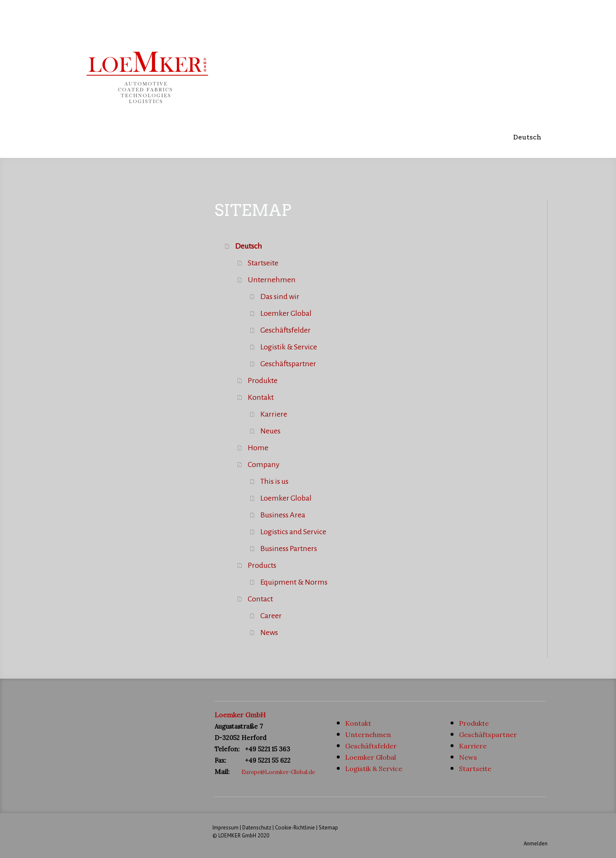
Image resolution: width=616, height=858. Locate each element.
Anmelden (536, 844)
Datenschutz (257, 828)
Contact (260, 599)
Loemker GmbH (240, 715)
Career (271, 616)
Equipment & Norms (294, 582)
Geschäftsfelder (286, 330)
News (269, 632)
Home (258, 448)
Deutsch (527, 137)
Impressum (225, 828)
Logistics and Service (293, 532)
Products (262, 565)
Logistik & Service (289, 347)
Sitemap (328, 828)
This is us (274, 481)
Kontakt (261, 397)
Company (264, 464)
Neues (270, 431)
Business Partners (289, 548)
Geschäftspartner (288, 364)
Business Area (283, 515)
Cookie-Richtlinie (295, 828)
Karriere (274, 414)
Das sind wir (280, 296)
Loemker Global (286, 313)
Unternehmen (272, 280)
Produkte (263, 380)
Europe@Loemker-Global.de (278, 772)
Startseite (263, 263)
